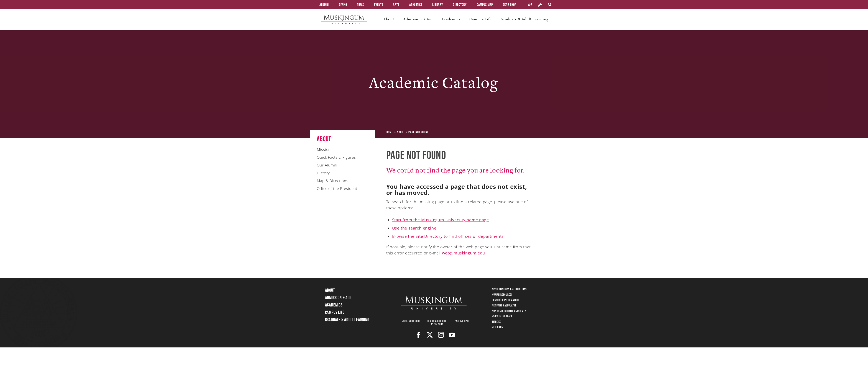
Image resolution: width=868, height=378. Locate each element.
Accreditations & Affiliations (509, 289)
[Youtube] (452, 335)
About (389, 19)
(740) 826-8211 (462, 321)
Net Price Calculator (504, 305)
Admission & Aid (418, 19)
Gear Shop (510, 5)
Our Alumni (327, 165)
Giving (343, 5)
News (360, 5)
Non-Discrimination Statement (510, 311)
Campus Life (481, 19)
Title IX (496, 322)
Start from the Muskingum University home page (441, 220)
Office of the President (337, 188)
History (323, 173)
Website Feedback (502, 316)
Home (390, 132)
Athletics (416, 5)
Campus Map (485, 5)
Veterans (497, 327)
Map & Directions (333, 181)
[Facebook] (418, 335)
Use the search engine (414, 228)
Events (378, 5)
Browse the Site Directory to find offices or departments (448, 236)
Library (438, 5)
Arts (396, 5)
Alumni (324, 5)
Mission (324, 149)
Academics (451, 19)
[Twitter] (430, 335)
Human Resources (502, 295)
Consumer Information (505, 300)
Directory (460, 5)
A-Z (530, 5)
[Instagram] (441, 335)
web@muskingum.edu (464, 253)
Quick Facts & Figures (336, 157)
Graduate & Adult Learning (525, 19)
